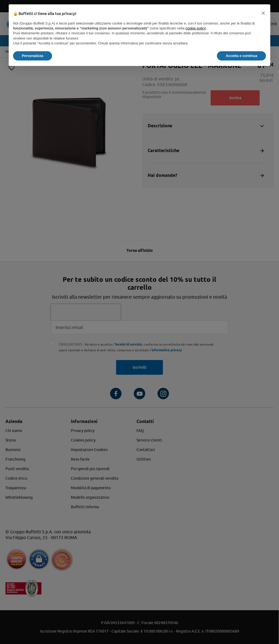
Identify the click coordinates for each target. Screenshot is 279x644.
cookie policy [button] (195, 28)
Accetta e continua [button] (241, 56)
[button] (263, 13)
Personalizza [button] (33, 56)
